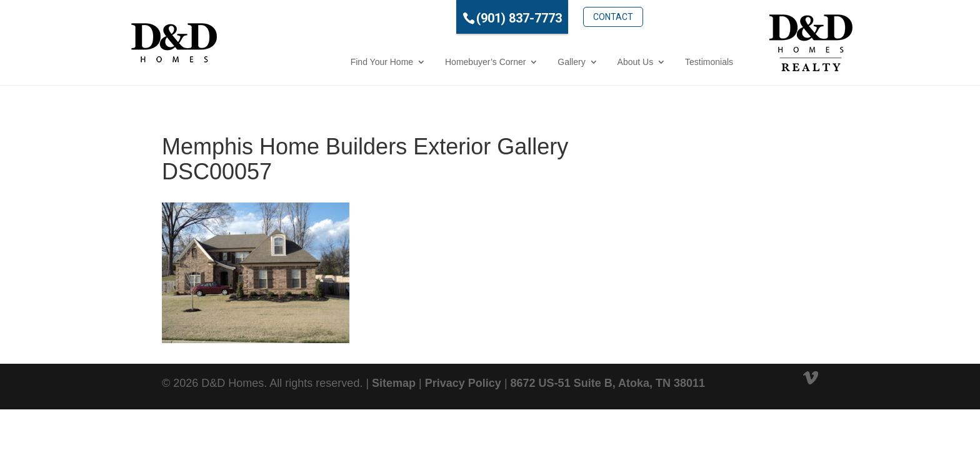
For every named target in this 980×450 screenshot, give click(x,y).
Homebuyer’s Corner (430, 62)
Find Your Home (326, 62)
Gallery (516, 62)
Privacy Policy (463, 383)
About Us (580, 62)
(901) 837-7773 (463, 18)
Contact (557, 17)
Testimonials (653, 62)
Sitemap (394, 383)
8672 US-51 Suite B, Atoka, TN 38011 (608, 383)
